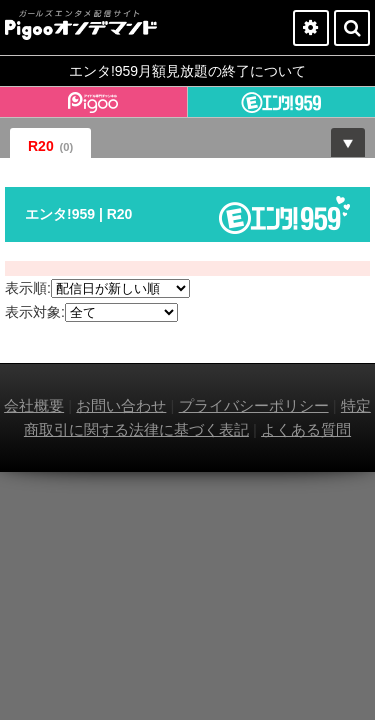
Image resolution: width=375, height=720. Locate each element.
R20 (50, 146)
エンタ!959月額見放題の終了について (187, 71)
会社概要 (34, 405)
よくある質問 (306, 429)
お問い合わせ (121, 405)
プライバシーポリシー (254, 405)
